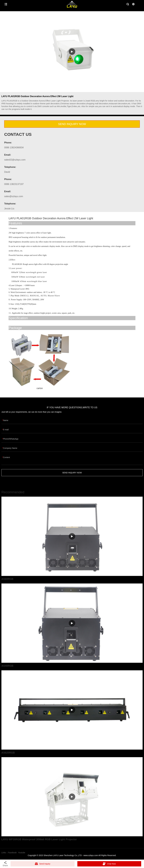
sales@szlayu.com (14, 196)
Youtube (22, 853)
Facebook (12, 853)
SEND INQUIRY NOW (72, 124)
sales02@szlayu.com (15, 160)
